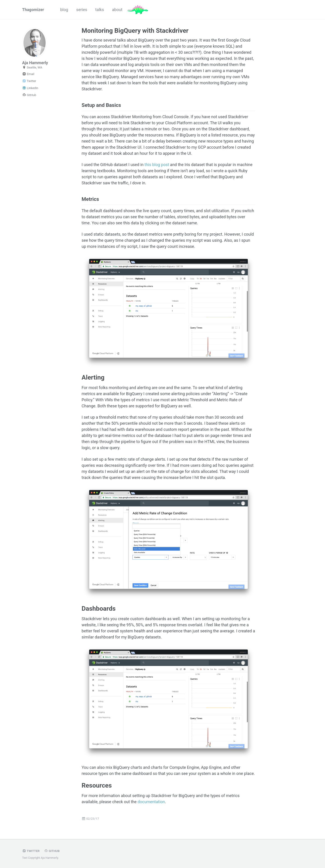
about (117, 10)
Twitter (29, 81)
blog (64, 10)
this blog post (157, 165)
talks (100, 10)
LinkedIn (30, 88)
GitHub (29, 95)
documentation (151, 802)
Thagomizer (33, 10)
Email (28, 74)
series (82, 10)
